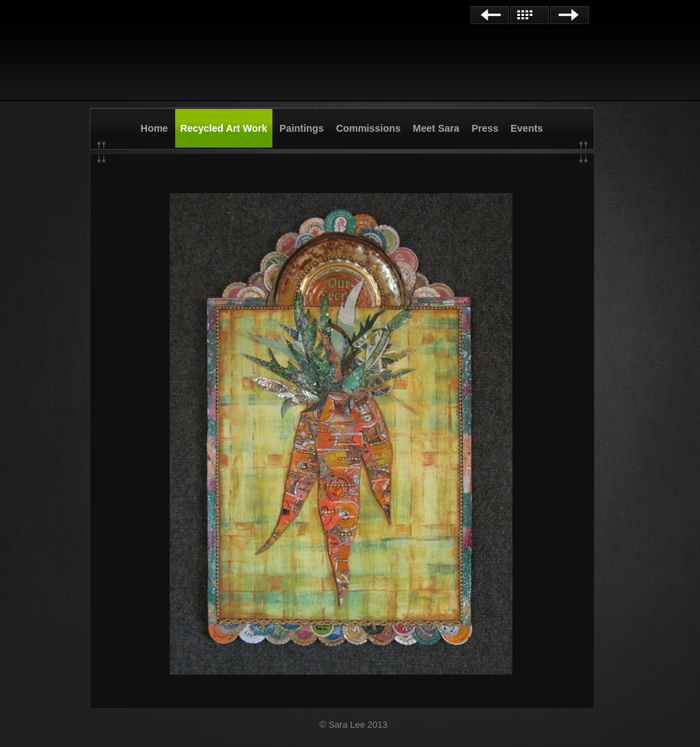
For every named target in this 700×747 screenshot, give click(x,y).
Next (570, 15)
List (530, 15)
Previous (490, 15)
